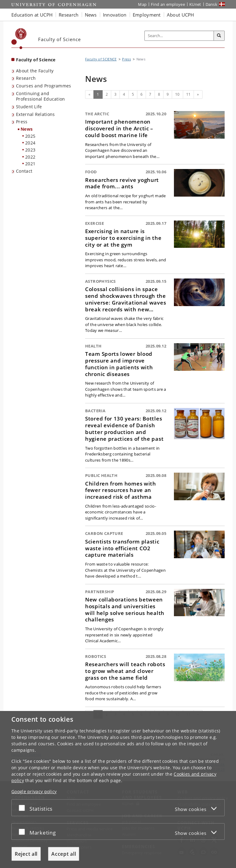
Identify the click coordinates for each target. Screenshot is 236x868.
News (27, 129)
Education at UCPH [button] (32, 15)
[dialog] (118, 789)
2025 (30, 136)
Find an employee (168, 4)
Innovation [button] (115, 15)
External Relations (35, 114)
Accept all (64, 854)
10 (177, 94)
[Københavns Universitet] (19, 39)
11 (189, 94)
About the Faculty (35, 71)
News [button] (91, 15)
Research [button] (69, 15)
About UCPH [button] (181, 15)
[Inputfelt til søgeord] (179, 36)
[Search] (219, 36)
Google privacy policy (34, 791)
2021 (30, 164)
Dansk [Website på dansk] (212, 4)
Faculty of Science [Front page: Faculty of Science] (36, 60)
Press (22, 122)
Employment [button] (147, 15)
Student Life (29, 107)
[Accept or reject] (23, 808)
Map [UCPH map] (142, 4)
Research (26, 78)
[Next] (198, 94)
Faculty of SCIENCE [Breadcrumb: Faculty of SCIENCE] (101, 59)
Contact (24, 171)
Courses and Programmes (44, 86)
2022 (30, 157)
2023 (30, 150)
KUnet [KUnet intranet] (195, 4)
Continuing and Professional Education (41, 96)
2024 (30, 143)
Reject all (26, 854)
